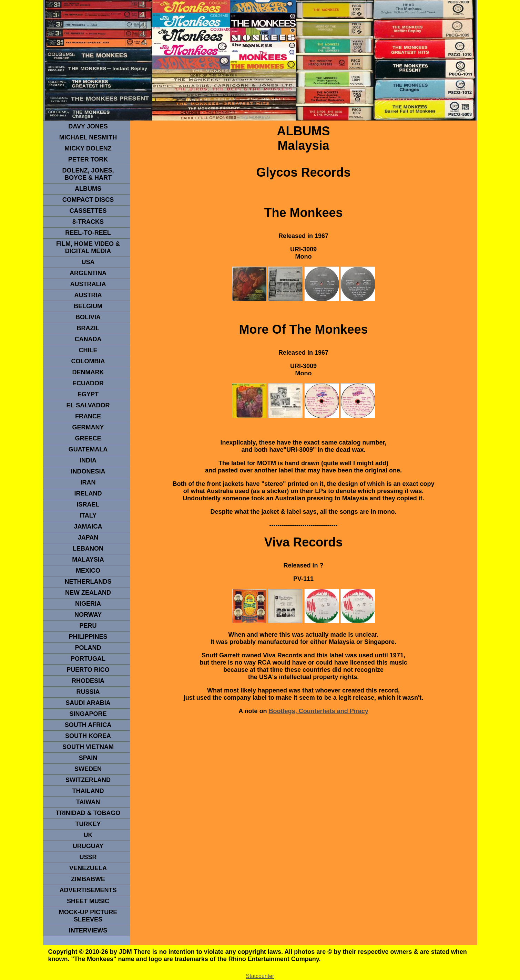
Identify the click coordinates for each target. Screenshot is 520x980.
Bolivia (88, 317)
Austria (88, 295)
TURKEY (88, 824)
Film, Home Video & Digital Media (88, 247)
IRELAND (88, 493)
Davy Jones (88, 126)
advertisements (88, 890)
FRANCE (88, 416)
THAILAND (88, 791)
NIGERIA (88, 604)
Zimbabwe (88, 879)
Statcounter (260, 976)
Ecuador (88, 383)
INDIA (88, 460)
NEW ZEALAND (88, 593)
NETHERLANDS (88, 582)
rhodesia (88, 681)
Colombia (88, 361)
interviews (88, 930)
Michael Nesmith (88, 137)
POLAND (88, 648)
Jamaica (88, 527)
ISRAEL (88, 504)
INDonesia (88, 471)
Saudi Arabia (88, 703)
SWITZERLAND (88, 780)
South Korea (88, 736)
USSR (88, 857)
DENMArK (88, 372)
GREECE (88, 438)
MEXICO (88, 571)
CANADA (88, 339)
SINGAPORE (88, 714)
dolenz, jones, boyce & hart (88, 174)
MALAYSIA (88, 560)
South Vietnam (88, 747)
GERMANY (88, 427)
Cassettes (88, 211)
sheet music (88, 901)
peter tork (88, 159)
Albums (88, 189)
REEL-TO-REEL (88, 233)
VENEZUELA (88, 868)
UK (88, 835)
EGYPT (88, 394)
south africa (88, 725)
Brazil (88, 328)
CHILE (88, 350)
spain (88, 758)
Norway (88, 615)
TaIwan (88, 802)
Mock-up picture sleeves (88, 916)
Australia (88, 284)
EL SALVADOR (88, 405)
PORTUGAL (88, 659)
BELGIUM (88, 306)
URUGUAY (88, 846)
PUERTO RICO (88, 670)
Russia (88, 692)
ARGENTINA (88, 273)
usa (88, 262)
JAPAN (88, 538)
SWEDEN (88, 769)
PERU (88, 626)
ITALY (88, 515)
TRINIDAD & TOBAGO (88, 813)
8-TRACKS (88, 222)
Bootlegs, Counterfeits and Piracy (319, 711)
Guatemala (88, 449)
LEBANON (88, 549)
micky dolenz (88, 148)
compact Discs (88, 200)
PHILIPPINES (88, 637)
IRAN (88, 482)
